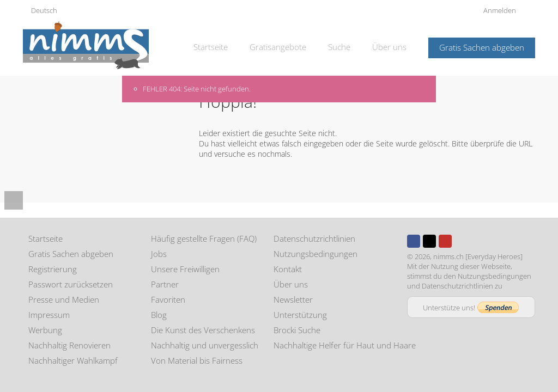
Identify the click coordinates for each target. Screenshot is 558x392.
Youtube (445, 241)
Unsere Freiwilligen (185, 269)
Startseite (211, 47)
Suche (339, 47)
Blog (159, 315)
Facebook (414, 241)
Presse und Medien (64, 299)
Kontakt (288, 269)
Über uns (389, 47)
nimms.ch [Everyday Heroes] (478, 256)
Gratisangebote (278, 47)
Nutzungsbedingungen (316, 254)
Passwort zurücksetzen (71, 284)
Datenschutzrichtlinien (314, 238)
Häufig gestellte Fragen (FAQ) (204, 238)
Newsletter (293, 299)
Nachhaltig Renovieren (69, 345)
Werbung (45, 330)
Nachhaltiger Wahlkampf (73, 360)
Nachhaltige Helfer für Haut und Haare (345, 345)
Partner (165, 284)
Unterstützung (300, 315)
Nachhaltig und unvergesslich (205, 345)
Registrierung (53, 269)
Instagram (461, 241)
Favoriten (168, 299)
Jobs (159, 254)
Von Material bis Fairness (197, 360)
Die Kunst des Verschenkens (203, 330)
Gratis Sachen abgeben (482, 47)
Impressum (49, 315)
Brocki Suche (297, 330)
